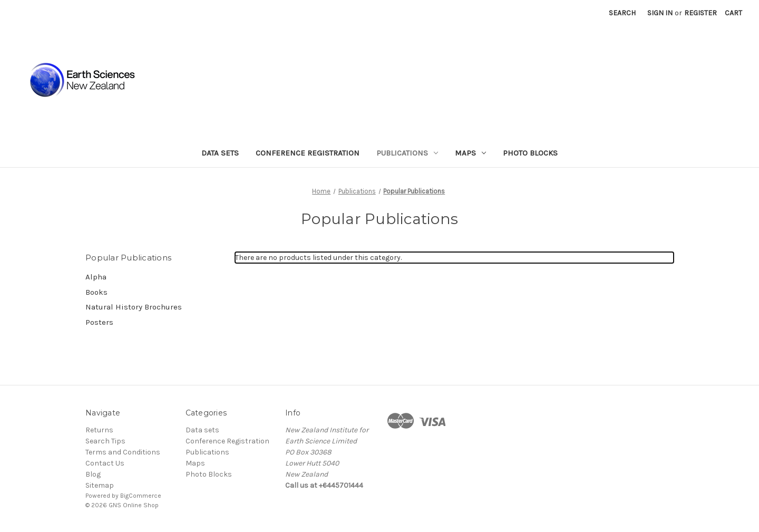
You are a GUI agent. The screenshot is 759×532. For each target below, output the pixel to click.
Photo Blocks (530, 153)
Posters (99, 322)
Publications (407, 153)
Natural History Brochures (134, 307)
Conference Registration (308, 153)
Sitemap (100, 485)
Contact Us (105, 463)
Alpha (96, 277)
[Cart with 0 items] (733, 13)
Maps (470, 153)
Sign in (660, 13)
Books (96, 292)
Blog (93, 474)
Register (700, 13)
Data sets (220, 153)
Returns (99, 430)
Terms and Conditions (123, 452)
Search (622, 13)
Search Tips (105, 441)
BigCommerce (141, 496)
